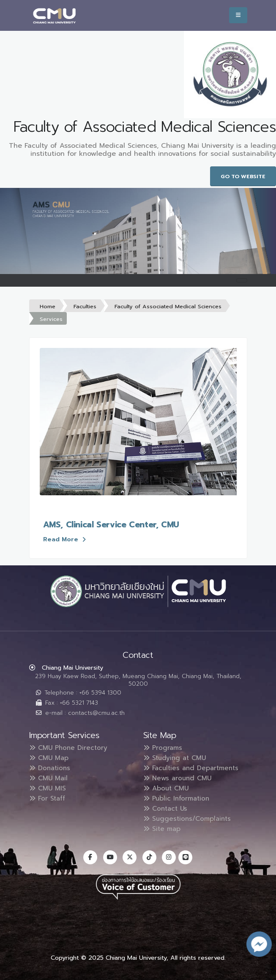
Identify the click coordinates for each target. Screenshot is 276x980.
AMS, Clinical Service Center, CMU (111, 525)
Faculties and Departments (193, 768)
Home (48, 306)
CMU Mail (49, 778)
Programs (164, 748)
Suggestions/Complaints (189, 819)
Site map (163, 829)
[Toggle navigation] (242, 280)
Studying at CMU (176, 758)
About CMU (167, 788)
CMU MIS (48, 788)
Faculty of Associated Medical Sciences (168, 306)
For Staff (48, 798)
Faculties (85, 306)
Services (51, 319)
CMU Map (49, 758)
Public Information (178, 798)
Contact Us (167, 809)
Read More (64, 539)
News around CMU (179, 778)
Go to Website (243, 176)
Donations (51, 768)
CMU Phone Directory (70, 748)
